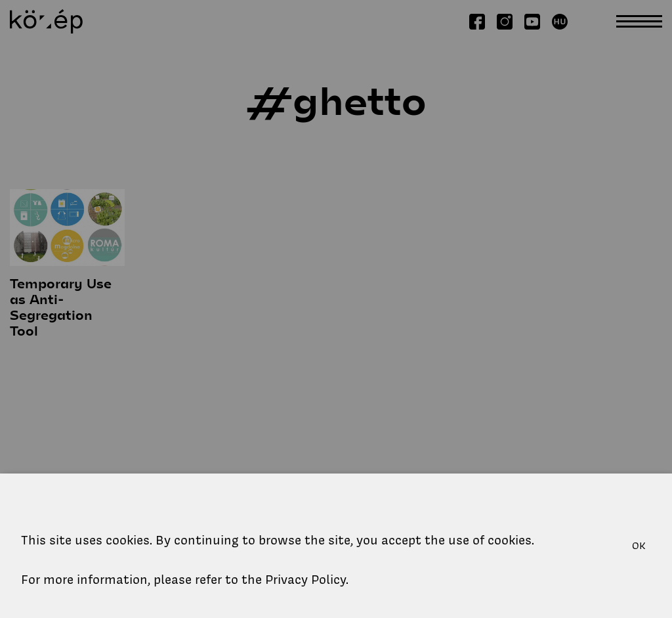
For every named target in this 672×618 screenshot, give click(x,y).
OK (639, 546)
